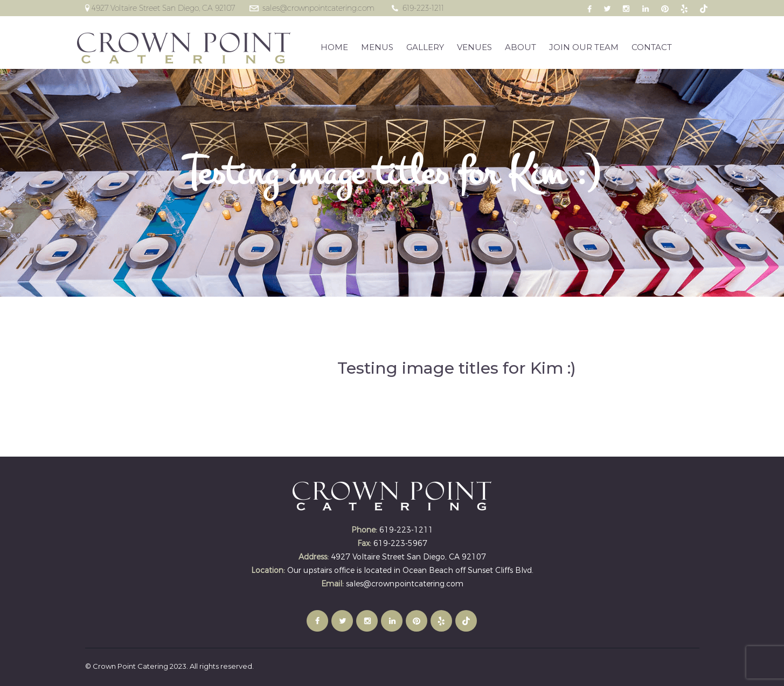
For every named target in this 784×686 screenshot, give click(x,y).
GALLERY (426, 47)
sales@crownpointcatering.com (318, 8)
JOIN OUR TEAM (584, 47)
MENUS (378, 47)
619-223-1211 (423, 8)
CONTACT (652, 47)
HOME (335, 47)
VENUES (475, 47)
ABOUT (521, 47)
